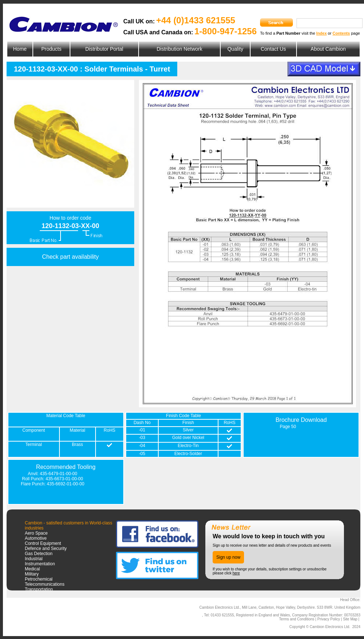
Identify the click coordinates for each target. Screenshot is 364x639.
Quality (235, 49)
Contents (341, 33)
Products (51, 49)
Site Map (350, 619)
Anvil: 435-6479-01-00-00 (52, 474)
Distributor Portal (104, 49)
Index (322, 33)
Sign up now (228, 557)
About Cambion (328, 49)
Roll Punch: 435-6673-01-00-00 (52, 479)
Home (20, 49)
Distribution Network (179, 49)
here (236, 573)
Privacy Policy (329, 619)
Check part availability (70, 257)
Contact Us (273, 49)
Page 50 (288, 427)
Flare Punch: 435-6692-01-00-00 (53, 484)
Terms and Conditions (297, 619)
